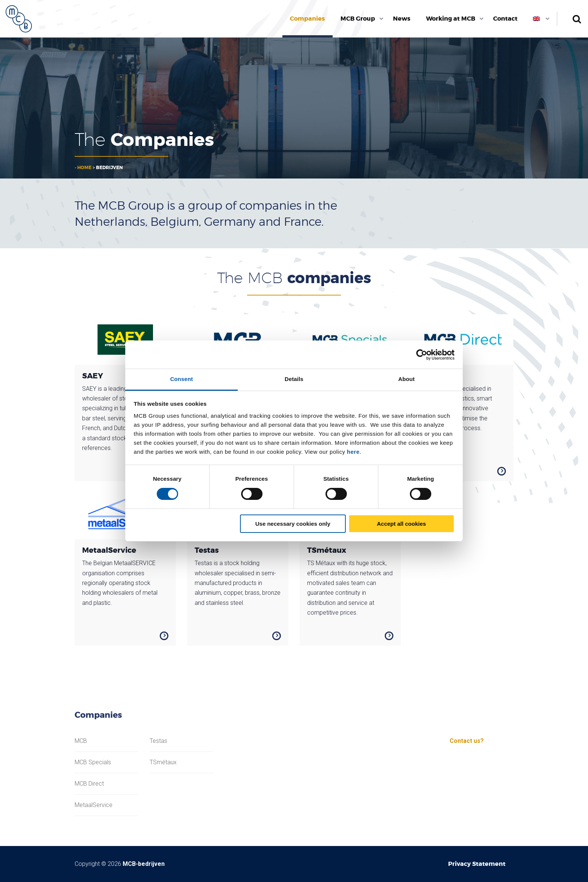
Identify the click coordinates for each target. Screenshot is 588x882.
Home (84, 168)
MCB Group (358, 19)
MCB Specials (93, 762)
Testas (207, 550)
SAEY (93, 376)
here (353, 452)
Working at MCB (451, 19)
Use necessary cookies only (293, 524)
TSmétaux (327, 550)
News (402, 19)
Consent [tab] (182, 379)
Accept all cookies (401, 524)
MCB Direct (89, 784)
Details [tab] (294, 379)
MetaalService (109, 550)
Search (577, 19)
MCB (81, 741)
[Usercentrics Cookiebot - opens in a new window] (422, 355)
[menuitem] (308, 19)
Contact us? (467, 741)
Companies (307, 19)
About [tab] (406, 379)
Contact (505, 19)
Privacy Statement (477, 864)
